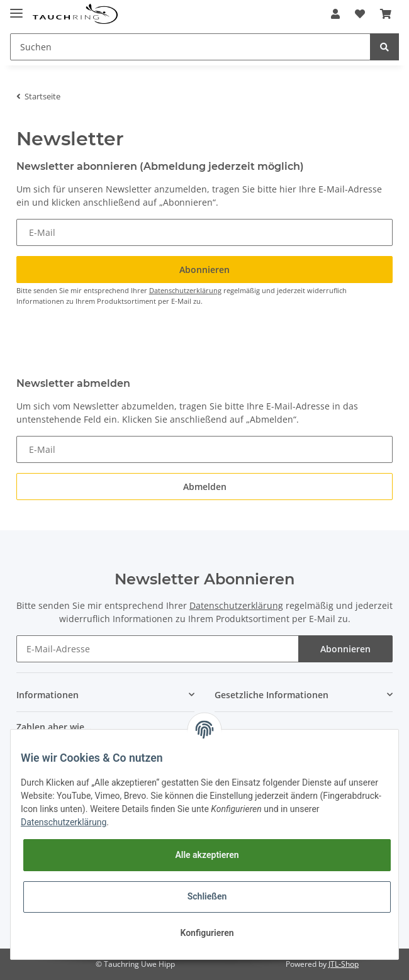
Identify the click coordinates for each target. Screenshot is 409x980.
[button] (335, 14)
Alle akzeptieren (207, 855)
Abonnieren (345, 649)
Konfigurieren (207, 933)
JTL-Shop (344, 964)
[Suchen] (190, 47)
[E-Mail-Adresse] (158, 649)
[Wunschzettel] (360, 14)
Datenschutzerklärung (185, 290)
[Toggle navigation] (16, 8)
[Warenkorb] (386, 14)
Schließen (207, 896)
